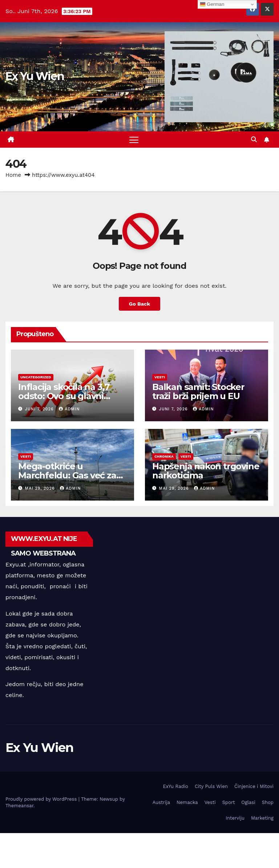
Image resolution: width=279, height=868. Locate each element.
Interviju (235, 818)
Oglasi (248, 802)
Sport (229, 802)
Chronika (164, 456)
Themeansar (19, 806)
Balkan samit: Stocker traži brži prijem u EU (198, 391)
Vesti (160, 377)
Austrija (161, 802)
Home (13, 175)
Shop (268, 802)
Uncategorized (36, 377)
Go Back (139, 304)
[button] (254, 140)
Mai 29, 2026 (41, 488)
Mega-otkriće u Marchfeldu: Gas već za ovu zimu (67, 475)
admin (69, 409)
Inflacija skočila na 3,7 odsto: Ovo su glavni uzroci (64, 396)
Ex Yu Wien (35, 76)
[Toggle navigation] (134, 140)
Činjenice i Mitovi (254, 786)
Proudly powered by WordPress (42, 799)
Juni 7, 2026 (40, 409)
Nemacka (187, 802)
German (212, 4)
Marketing (262, 818)
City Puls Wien (211, 786)
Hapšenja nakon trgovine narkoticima (206, 471)
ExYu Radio (176, 786)
